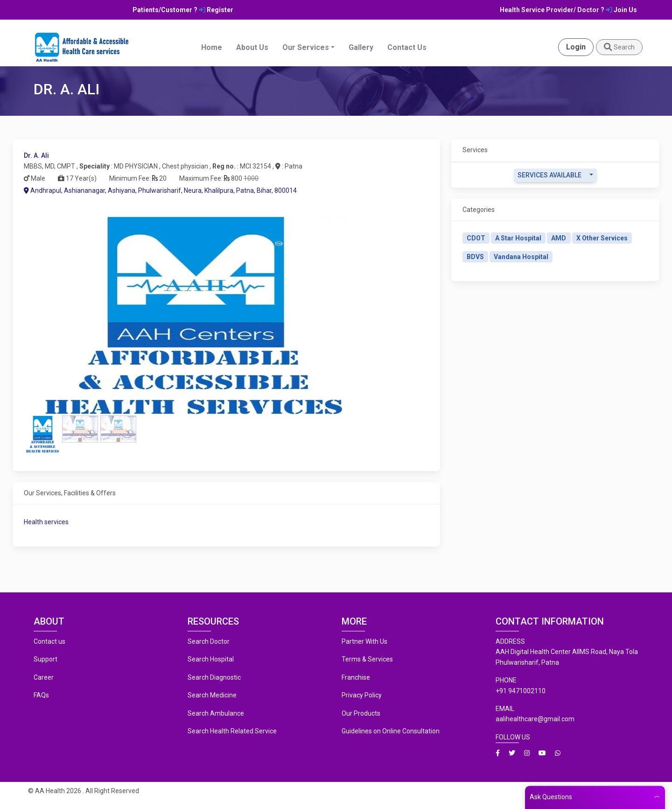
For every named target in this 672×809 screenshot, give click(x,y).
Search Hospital (211, 659)
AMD (559, 238)
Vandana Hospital (521, 257)
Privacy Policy (362, 695)
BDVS (475, 257)
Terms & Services (367, 659)
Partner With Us (364, 641)
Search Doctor (209, 641)
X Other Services (602, 238)
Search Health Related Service (232, 731)
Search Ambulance (216, 713)
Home (212, 47)
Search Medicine (212, 695)
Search (619, 47)
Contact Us (407, 47)
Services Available (549, 175)
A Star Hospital (518, 238)
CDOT (476, 238)
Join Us (621, 10)
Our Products (361, 713)
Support (45, 659)
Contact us (49, 641)
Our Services (306, 47)
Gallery (361, 47)
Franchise (356, 677)
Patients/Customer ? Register (183, 10)
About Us (252, 47)
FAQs (41, 695)
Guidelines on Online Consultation (391, 731)
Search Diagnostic (214, 677)
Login (576, 47)
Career (44, 677)
